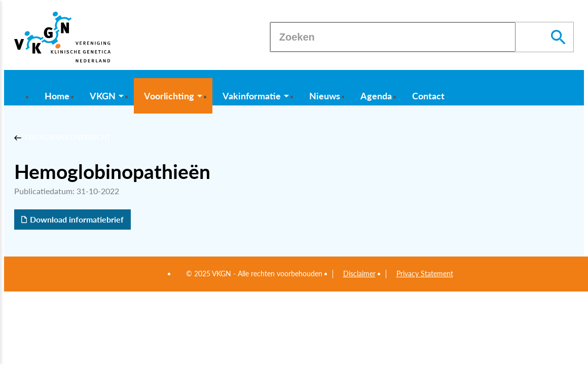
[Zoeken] (393, 37)
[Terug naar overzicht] (63, 138)
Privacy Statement (425, 274)
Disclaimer (359, 274)
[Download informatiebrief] (72, 220)
